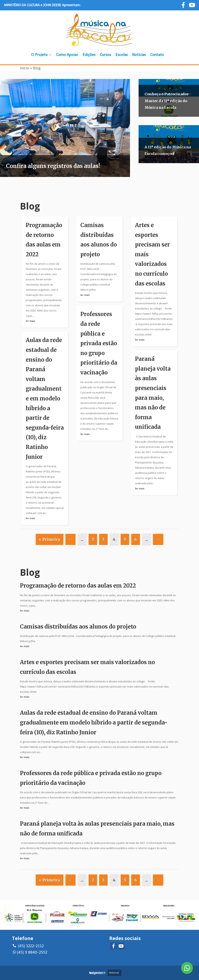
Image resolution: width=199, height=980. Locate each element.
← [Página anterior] (70, 539)
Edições (89, 55)
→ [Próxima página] (158, 539)
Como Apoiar (67, 55)
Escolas (122, 55)
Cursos (105, 55)
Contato (157, 55)
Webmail (114, 973)
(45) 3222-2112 (28, 945)
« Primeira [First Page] (50, 539)
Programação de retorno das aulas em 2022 (78, 586)
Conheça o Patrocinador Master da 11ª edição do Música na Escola (167, 101)
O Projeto (39, 55)
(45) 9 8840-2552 (30, 952)
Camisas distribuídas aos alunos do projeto (78, 627)
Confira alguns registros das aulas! (53, 166)
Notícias (139, 55)
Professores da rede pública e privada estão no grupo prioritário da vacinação (99, 343)
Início (25, 68)
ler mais (30, 321)
